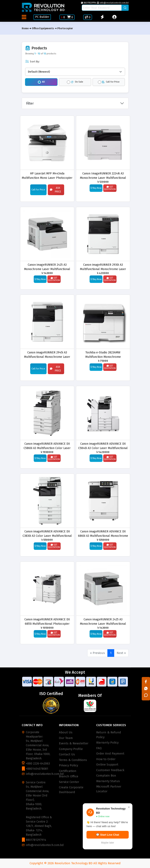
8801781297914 (89, 3)
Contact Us (67, 754)
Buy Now (96, 188)
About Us (66, 732)
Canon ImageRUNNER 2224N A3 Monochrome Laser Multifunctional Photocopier (103, 176)
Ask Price (55, 190)
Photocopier (65, 28)
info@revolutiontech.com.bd (113, 3)
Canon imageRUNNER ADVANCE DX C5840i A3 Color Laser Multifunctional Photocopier (103, 446)
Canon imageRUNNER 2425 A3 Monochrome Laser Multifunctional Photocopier (47, 267)
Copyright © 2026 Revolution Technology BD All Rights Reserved (75, 863)
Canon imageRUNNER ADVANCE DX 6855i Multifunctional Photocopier (47, 621)
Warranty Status (108, 781)
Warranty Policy (107, 743)
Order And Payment (110, 754)
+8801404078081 (37, 769)
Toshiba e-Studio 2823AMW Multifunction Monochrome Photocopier (103, 355)
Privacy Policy (68, 765)
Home (25, 28)
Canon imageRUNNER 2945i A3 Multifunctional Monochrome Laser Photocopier (47, 355)
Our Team (66, 738)
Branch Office (69, 776)
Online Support (107, 765)
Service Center (69, 782)
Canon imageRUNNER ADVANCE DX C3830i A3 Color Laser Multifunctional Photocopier (47, 534)
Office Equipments (43, 28)
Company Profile (71, 749)
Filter (30, 103)
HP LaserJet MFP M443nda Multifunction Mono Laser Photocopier (47, 176)
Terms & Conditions (73, 760)
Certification (68, 771)
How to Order (106, 759)
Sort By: (32, 61)
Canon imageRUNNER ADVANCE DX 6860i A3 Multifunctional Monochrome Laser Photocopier (103, 534)
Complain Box (106, 775)
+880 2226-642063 (38, 764)
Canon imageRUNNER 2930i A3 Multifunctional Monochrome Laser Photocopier (103, 267)
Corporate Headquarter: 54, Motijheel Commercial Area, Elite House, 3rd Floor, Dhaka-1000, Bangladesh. (38, 745)
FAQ (99, 748)
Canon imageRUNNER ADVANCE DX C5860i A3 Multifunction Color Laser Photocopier (47, 446)
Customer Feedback (110, 770)
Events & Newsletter (74, 743)
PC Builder (42, 17)
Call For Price (38, 190)
